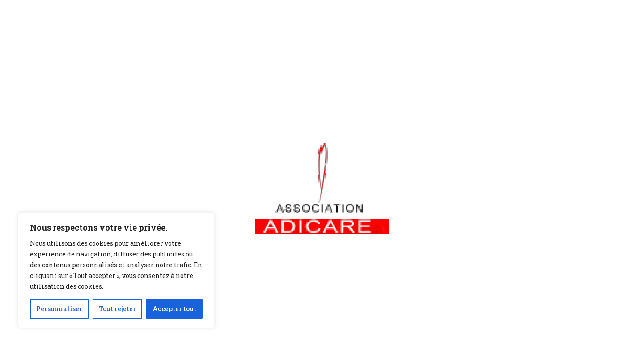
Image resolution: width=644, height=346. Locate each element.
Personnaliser (59, 309)
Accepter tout (174, 309)
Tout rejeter (117, 309)
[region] (116, 270)
